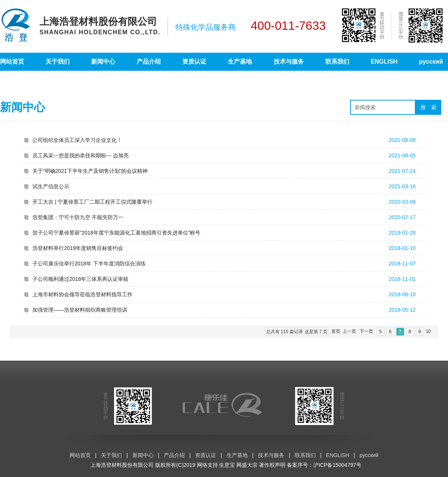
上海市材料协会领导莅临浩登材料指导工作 (82, 294)
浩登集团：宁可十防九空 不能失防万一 (78, 217)
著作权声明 (272, 465)
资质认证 (194, 62)
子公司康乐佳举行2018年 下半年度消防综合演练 (89, 264)
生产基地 (240, 62)
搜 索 (428, 107)
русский (431, 62)
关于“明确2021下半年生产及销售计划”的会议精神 (90, 171)
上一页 (349, 331)
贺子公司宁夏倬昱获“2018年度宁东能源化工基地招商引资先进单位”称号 (116, 233)
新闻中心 (103, 62)
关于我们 (58, 62)
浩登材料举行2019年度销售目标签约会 (78, 248)
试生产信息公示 (51, 186)
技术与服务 (289, 62)
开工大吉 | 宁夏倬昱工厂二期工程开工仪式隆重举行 (92, 202)
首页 (336, 331)
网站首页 (12, 62)
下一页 (366, 331)
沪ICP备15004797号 (337, 465)
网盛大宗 (247, 465)
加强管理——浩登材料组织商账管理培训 (80, 310)
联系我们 (337, 62)
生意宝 (227, 465)
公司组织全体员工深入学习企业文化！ (77, 140)
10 (428, 331)
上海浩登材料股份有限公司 (122, 465)
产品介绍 (149, 62)
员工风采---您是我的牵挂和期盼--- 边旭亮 (81, 155)
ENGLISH (384, 62)
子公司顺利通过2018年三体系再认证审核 (80, 279)
